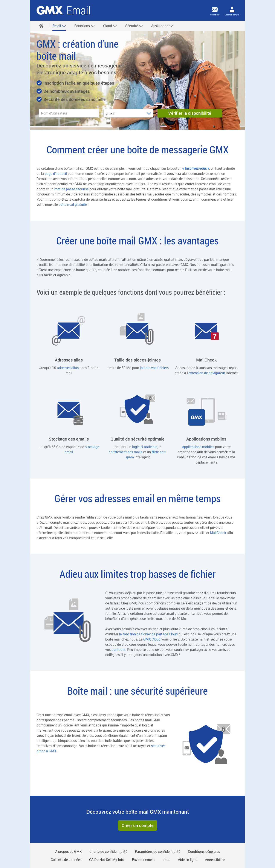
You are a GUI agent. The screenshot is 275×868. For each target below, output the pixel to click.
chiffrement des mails (125, 452)
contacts (118, 650)
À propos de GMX (68, 851)
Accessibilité (215, 860)
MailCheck (218, 533)
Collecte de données (66, 860)
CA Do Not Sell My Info (107, 860)
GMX (50, 10)
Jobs (166, 860)
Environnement (143, 860)
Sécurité (134, 26)
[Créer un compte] (232, 9)
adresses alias (68, 368)
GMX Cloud (152, 639)
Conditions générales (204, 851)
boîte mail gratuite (73, 204)
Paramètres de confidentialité (158, 851)
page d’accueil (56, 174)
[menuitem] (41, 26)
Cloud (110, 26)
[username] (69, 113)
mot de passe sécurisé (71, 189)
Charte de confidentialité (108, 851)
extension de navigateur (207, 373)
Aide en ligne (188, 860)
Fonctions (85, 26)
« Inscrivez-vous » (196, 168)
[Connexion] (215, 9)
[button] (138, 825)
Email (59, 26)
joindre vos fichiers (154, 368)
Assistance (162, 26)
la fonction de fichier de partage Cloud (148, 634)
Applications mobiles (198, 447)
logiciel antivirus (145, 447)
